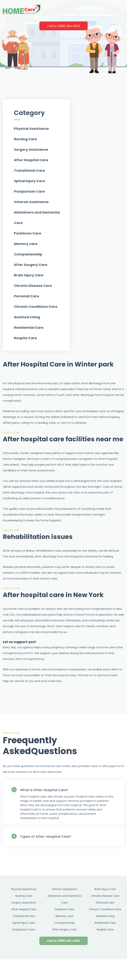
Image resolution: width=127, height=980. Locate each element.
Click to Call (11, 432)
